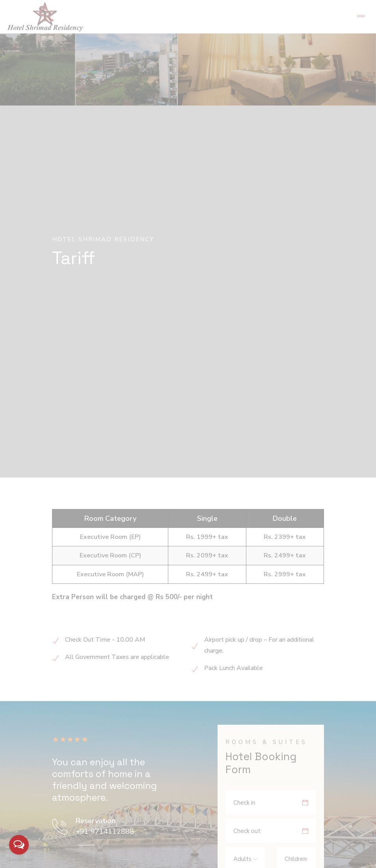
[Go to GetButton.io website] (19, 860)
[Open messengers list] (19, 845)
